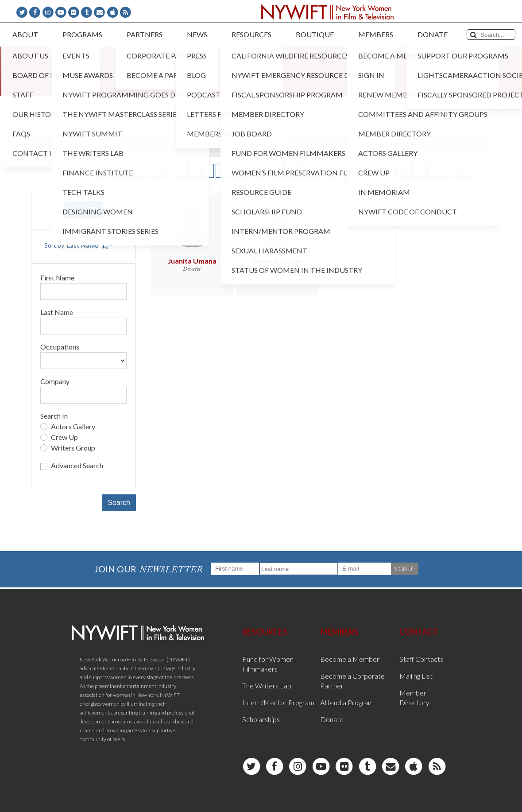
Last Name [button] (67, 173)
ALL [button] (464, 171)
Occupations (60, 347)
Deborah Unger (277, 261)
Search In (54, 416)
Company (55, 381)
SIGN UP (405, 569)
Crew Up (64, 437)
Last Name (57, 312)
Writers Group (73, 448)
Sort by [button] (76, 245)
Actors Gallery (73, 426)
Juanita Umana (192, 261)
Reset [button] (83, 209)
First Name (57, 278)
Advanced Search (77, 465)
